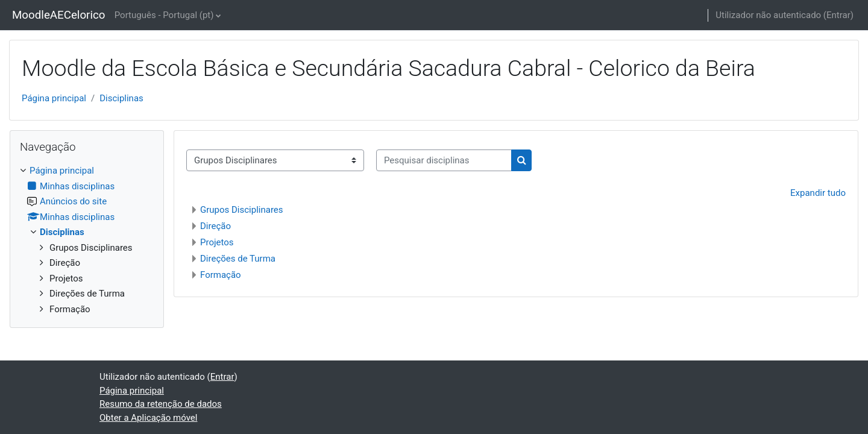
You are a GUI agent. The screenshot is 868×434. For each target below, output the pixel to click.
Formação (221, 275)
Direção (215, 226)
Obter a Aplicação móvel (148, 418)
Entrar (838, 15)
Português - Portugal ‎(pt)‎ (164, 15)
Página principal (54, 98)
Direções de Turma (238, 259)
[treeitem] (87, 240)
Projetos (217, 242)
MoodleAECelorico (59, 15)
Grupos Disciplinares (242, 210)
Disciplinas (121, 98)
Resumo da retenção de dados (161, 404)
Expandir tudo (818, 193)
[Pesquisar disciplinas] (444, 161)
